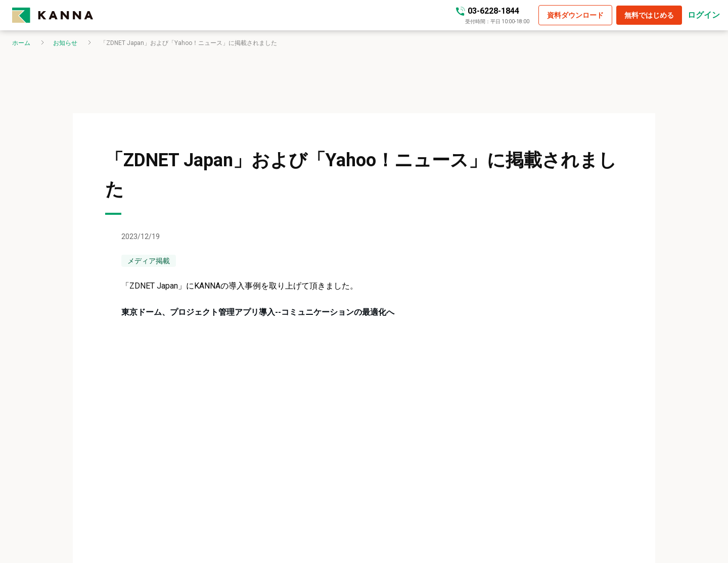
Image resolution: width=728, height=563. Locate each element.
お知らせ (65, 43)
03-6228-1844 (493, 11)
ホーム (21, 43)
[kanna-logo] (53, 15)
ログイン (704, 15)
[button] (575, 15)
